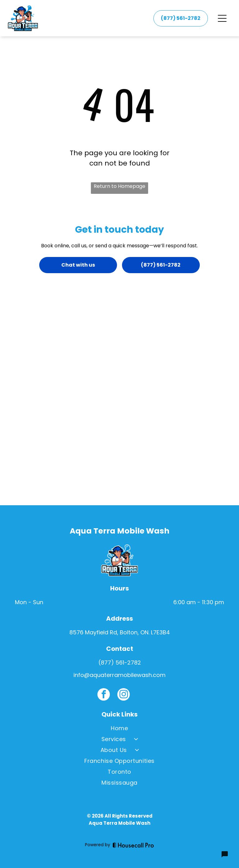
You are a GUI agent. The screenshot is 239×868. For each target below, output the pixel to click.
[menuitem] (119, 729)
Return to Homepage (119, 186)
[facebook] (104, 695)
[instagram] (124, 695)
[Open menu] (222, 18)
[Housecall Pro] (133, 845)
